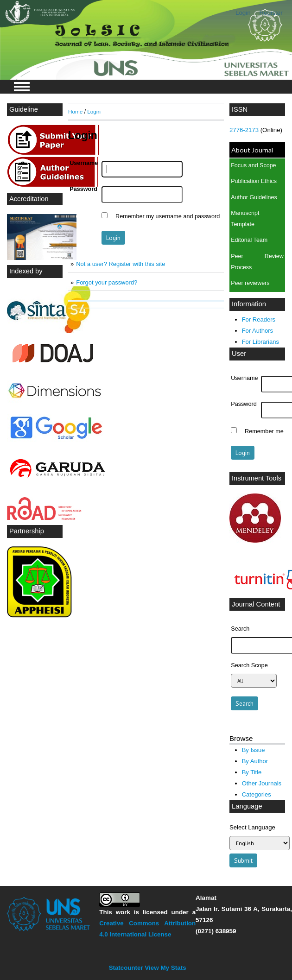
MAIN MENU (22, 87)
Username (244, 378)
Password (244, 404)
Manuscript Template (245, 219)
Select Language (252, 827)
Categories (257, 794)
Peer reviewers (250, 283)
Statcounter (126, 968)
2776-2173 (245, 130)
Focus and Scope (253, 165)
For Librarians (260, 342)
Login (243, 13)
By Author (255, 761)
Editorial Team (249, 240)
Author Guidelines (254, 197)
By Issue (254, 750)
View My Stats (165, 968)
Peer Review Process (257, 262)
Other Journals (262, 783)
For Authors (257, 331)
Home (75, 111)
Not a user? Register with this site (121, 264)
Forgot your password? (107, 282)
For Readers (259, 319)
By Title (252, 772)
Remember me (264, 431)
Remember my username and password (168, 216)
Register (271, 13)
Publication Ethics (254, 181)
